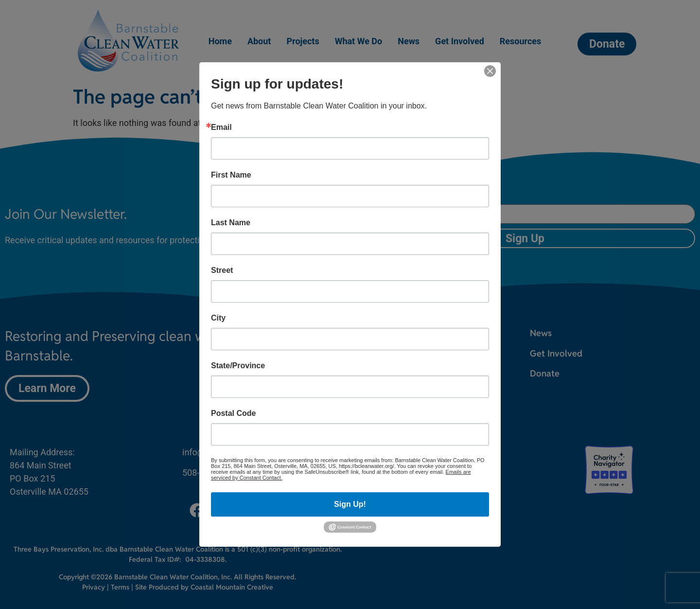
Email (221, 127)
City (218, 318)
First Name (231, 175)
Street (222, 270)
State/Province (238, 366)
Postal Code (233, 413)
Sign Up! (350, 504)
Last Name (231, 223)
